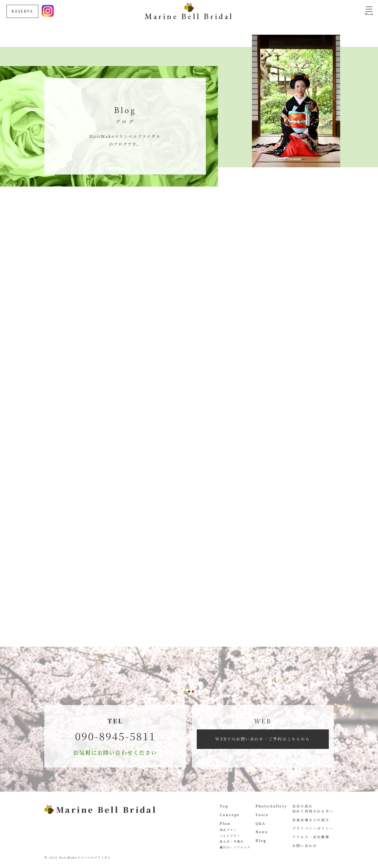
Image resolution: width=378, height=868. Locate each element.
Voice (262, 815)
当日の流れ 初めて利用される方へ (313, 809)
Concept (229, 815)
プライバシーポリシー (313, 828)
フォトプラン (230, 836)
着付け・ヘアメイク (235, 847)
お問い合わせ (305, 846)
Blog (261, 841)
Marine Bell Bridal (189, 16)
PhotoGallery (271, 806)
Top (224, 806)
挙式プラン (228, 830)
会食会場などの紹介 (311, 820)
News (262, 832)
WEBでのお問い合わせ (263, 739)
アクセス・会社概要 (311, 837)
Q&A (261, 823)
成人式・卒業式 (232, 841)
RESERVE (22, 11)
